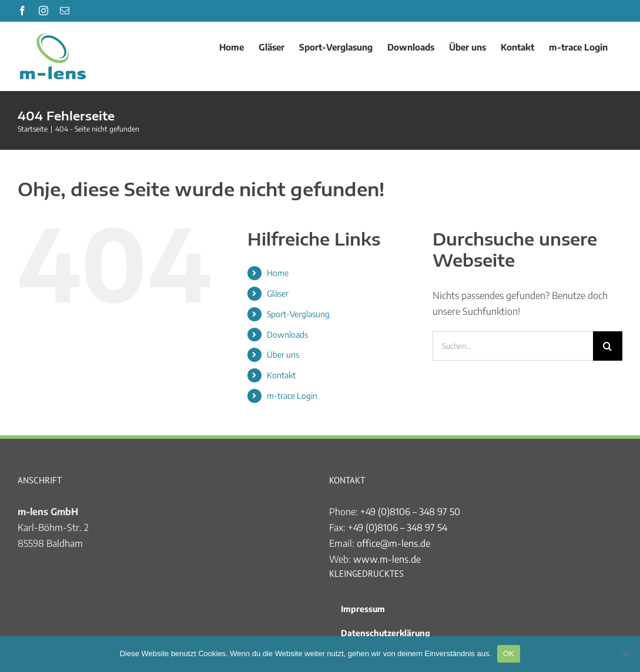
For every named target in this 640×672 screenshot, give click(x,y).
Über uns (283, 355)
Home (278, 273)
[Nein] (625, 654)
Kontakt (281, 375)
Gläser (278, 293)
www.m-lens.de (387, 559)
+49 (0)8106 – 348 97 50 (410, 512)
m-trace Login (292, 396)
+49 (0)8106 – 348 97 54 (398, 527)
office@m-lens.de (393, 543)
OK (509, 653)
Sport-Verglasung (298, 314)
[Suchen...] (513, 346)
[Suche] (608, 346)
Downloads (287, 335)
